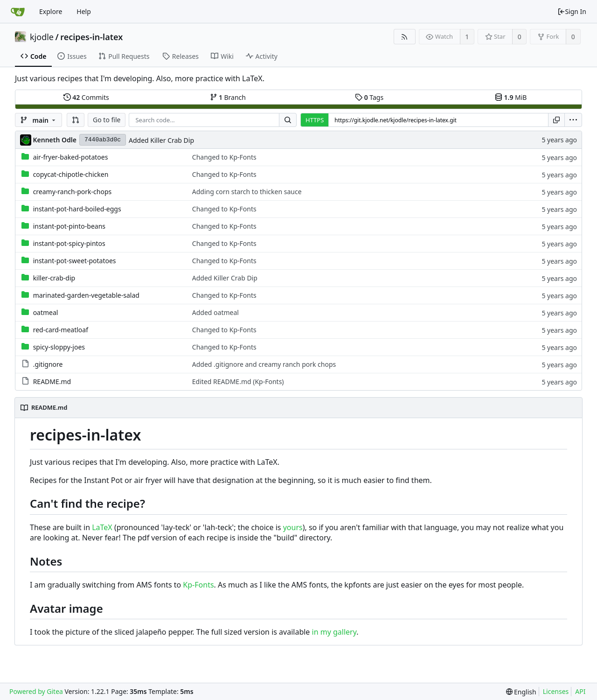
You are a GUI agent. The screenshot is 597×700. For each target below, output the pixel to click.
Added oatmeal (215, 312)
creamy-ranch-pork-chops (73, 192)
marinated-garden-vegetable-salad (86, 295)
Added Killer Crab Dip (161, 140)
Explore (51, 11)
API (580, 691)
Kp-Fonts (198, 585)
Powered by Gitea (36, 691)
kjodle (42, 37)
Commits (86, 97)
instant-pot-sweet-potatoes (75, 261)
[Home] (18, 12)
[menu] (573, 120)
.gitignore (48, 364)
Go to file (107, 120)
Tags (369, 97)
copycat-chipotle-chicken (71, 174)
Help (84, 11)
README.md (52, 381)
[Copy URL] (556, 120)
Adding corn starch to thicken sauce (247, 192)
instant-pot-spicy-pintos (69, 243)
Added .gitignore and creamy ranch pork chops (264, 364)
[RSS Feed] (405, 37)
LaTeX (102, 527)
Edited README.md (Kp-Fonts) (238, 381)
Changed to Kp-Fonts (224, 157)
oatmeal (46, 312)
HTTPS (315, 120)
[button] (76, 120)
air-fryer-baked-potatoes (71, 157)
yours (293, 527)
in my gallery (334, 632)
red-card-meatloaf (61, 330)
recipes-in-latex (91, 37)
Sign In (572, 11)
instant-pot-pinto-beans (69, 226)
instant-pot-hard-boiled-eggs (77, 209)
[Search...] (288, 120)
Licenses (556, 691)
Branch (228, 97)
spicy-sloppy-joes (59, 347)
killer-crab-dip (54, 278)
